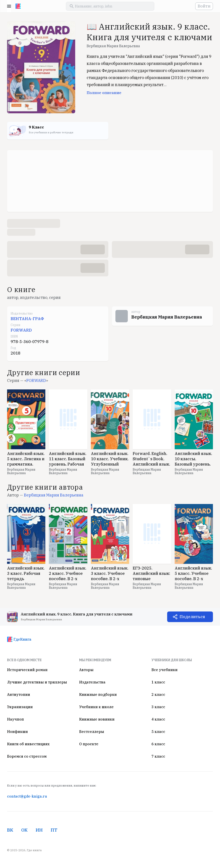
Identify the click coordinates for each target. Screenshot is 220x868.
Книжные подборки (98, 694)
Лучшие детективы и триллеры (37, 682)
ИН (39, 830)
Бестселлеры (92, 732)
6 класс (158, 744)
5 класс (158, 732)
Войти (204, 6)
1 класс (158, 682)
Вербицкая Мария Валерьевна (113, 46)
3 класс (158, 707)
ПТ (54, 830)
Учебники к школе (96, 707)
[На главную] (18, 6)
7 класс (158, 756)
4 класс (158, 719)
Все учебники (165, 670)
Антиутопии (19, 694)
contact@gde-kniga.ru (27, 796)
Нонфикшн (17, 732)
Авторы (86, 670)
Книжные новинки (97, 719)
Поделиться (192, 617)
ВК (10, 830)
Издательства (92, 682)
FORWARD (21, 330)
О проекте (89, 744)
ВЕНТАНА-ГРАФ (27, 319)
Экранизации (20, 707)
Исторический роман (27, 670)
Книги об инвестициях (28, 744)
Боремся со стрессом (27, 756)
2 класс (158, 694)
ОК (24, 830)
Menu (9, 6)
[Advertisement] (110, 181)
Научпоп (15, 719)
